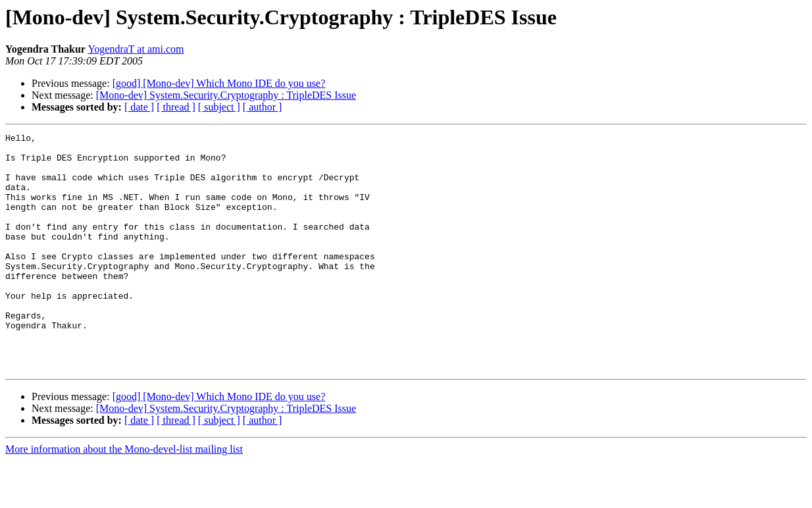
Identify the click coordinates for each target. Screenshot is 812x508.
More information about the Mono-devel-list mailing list (124, 496)
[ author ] (263, 107)
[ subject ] (219, 107)
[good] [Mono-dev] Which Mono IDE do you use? (219, 83)
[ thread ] (176, 107)
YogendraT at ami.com (136, 49)
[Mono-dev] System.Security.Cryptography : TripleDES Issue (226, 95)
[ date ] (139, 107)
